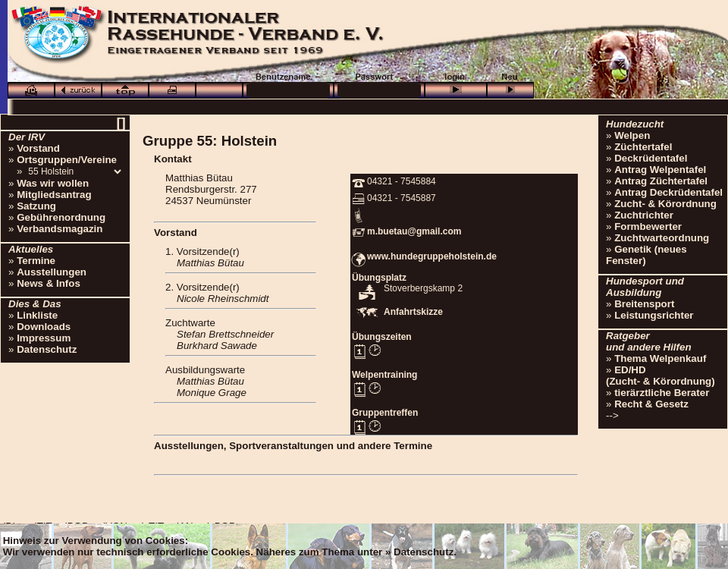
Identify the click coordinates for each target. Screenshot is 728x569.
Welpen (632, 135)
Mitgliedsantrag (54, 195)
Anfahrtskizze (413, 312)
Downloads (44, 327)
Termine (36, 261)
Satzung (36, 206)
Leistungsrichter (654, 315)
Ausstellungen (52, 272)
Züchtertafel (643, 147)
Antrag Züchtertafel (661, 181)
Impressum (44, 338)
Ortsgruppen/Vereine (67, 160)
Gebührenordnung (61, 217)
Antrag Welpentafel (660, 170)
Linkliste (37, 315)
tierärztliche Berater (662, 393)
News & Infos (49, 283)
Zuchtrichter (644, 215)
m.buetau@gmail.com (414, 231)
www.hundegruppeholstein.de (432, 256)
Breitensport (644, 304)
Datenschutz (47, 349)
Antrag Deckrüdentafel (668, 192)
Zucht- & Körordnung (665, 204)
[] (121, 123)
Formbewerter (648, 226)
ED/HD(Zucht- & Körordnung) (661, 376)
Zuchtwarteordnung (662, 238)
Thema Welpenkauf (660, 358)
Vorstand (38, 148)
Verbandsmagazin (60, 229)
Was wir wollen (53, 183)
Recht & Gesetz (651, 404)
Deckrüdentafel (651, 158)
